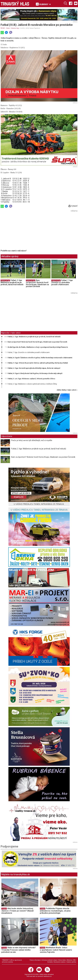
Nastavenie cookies (60, 962)
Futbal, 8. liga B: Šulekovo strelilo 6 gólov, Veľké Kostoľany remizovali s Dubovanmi (40, 358)
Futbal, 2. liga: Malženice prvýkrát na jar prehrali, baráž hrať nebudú (12, 282)
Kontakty (50, 962)
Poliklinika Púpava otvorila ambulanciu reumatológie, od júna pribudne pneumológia (55, 911)
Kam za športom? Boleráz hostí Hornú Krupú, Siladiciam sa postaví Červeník (37, 283)
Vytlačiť (73, 206)
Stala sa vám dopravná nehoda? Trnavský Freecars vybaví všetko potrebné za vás (19, 950)
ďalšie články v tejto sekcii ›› (67, 390)
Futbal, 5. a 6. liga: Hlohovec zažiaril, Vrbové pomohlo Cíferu (31, 379)
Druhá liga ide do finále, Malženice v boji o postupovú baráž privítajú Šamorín (38, 347)
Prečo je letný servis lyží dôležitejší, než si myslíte (32, 440)
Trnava (4, 909)
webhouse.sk (48, 976)
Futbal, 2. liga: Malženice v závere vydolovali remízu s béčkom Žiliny (32, 384)
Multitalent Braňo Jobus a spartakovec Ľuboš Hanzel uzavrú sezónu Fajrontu (56, 950)
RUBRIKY (43, 4)
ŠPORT (3, 28)
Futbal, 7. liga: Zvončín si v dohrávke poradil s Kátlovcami (62, 282)
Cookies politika (71, 962)
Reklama (70, 960)
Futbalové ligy (15, 28)
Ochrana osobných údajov (49, 960)
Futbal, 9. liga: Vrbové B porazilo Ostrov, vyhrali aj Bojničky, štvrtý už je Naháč (38, 363)
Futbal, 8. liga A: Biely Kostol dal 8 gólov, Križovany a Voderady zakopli (35, 373)
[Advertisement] (22, 231)
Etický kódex (62, 960)
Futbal (8, 28)
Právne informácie (35, 960)
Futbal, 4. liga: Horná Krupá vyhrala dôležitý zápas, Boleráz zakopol (34, 368)
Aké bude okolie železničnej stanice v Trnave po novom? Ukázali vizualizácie (17, 911)
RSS (74, 960)
